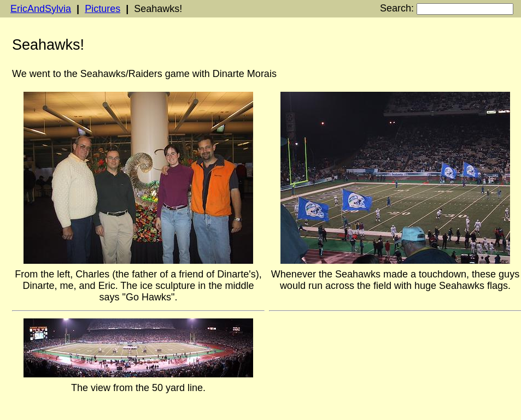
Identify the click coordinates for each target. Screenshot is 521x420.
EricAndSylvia (41, 9)
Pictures (103, 9)
